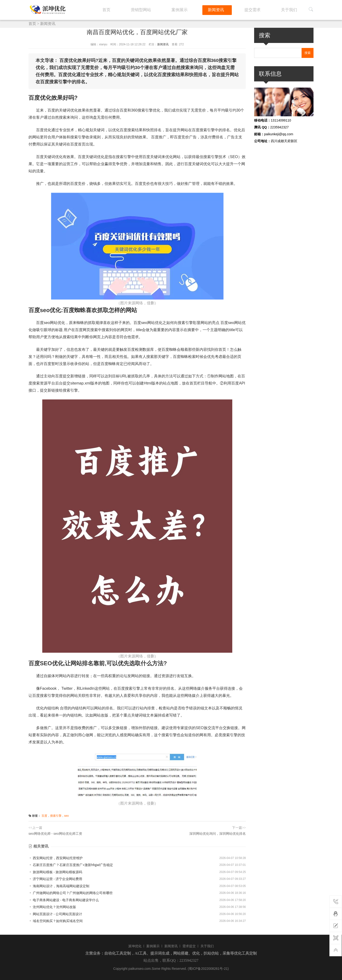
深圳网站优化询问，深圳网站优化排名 (218, 834)
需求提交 (189, 946)
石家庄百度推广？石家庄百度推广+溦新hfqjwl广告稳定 (71, 865)
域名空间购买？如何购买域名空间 (56, 921)
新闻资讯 (238, 9)
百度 (44, 816)
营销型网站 (180, 9)
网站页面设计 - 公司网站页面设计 (55, 914)
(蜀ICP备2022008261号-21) (208, 969)
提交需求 (266, 9)
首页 (154, 9)
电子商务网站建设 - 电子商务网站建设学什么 (64, 900)
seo (66, 816)
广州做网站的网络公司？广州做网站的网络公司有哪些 (71, 893)
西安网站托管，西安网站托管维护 (56, 858)
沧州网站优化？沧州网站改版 (52, 907)
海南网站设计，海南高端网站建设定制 (59, 886)
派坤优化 (135, 946)
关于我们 (294, 9)
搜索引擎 (56, 816)
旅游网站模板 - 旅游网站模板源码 (55, 872)
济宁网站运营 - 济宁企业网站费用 (55, 879)
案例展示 (210, 9)
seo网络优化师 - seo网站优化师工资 (55, 834)
